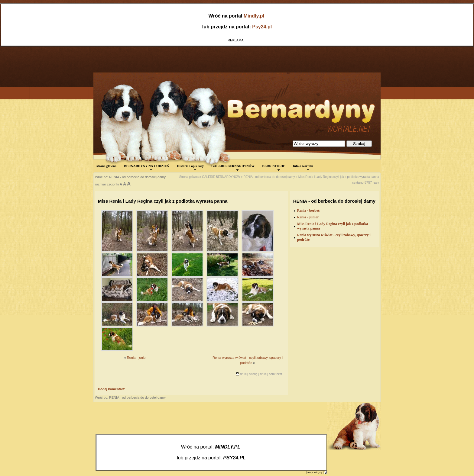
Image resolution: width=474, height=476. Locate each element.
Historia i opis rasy (190, 167)
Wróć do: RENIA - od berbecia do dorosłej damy (130, 177)
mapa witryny (315, 472)
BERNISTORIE (274, 167)
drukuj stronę (249, 374)
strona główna (106, 166)
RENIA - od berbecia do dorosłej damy (269, 177)
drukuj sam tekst (271, 374)
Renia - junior (137, 358)
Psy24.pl (262, 27)
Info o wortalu (303, 167)
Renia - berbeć (308, 211)
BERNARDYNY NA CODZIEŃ (147, 167)
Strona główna (189, 177)
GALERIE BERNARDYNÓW (233, 167)
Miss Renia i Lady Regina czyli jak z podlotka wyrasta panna (339, 177)
